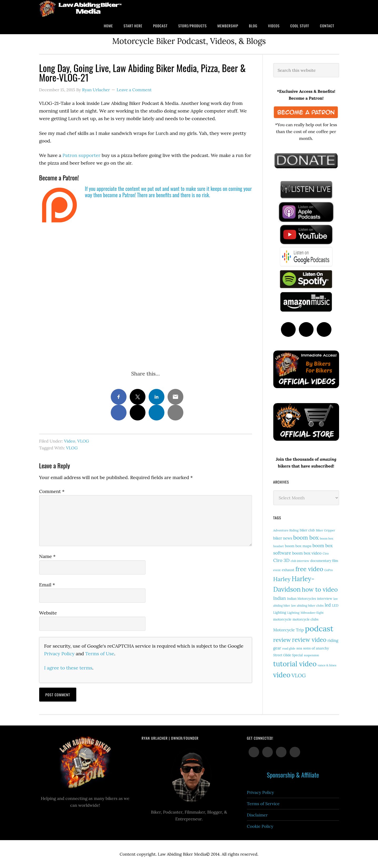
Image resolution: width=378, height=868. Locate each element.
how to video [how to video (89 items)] (320, 589)
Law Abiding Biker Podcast (81, 9)
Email (47, 585)
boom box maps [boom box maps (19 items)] (298, 546)
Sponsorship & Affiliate (293, 775)
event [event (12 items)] (277, 570)
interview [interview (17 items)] (325, 599)
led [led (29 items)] (328, 605)
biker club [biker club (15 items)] (307, 530)
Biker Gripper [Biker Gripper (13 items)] (326, 530)
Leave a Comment (134, 90)
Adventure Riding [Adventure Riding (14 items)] (286, 530)
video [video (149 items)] (282, 675)
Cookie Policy (260, 826)
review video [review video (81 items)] (309, 640)
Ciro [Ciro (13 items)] (326, 553)
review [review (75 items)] (282, 640)
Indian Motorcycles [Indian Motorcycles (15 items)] (301, 599)
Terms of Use (100, 654)
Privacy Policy (59, 654)
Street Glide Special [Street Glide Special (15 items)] (288, 655)
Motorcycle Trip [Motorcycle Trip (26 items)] (289, 630)
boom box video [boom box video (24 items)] (307, 553)
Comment (52, 491)
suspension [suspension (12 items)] (311, 655)
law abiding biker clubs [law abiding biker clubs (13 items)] (307, 605)
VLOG (83, 441)
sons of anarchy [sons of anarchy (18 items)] (316, 648)
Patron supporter (82, 155)
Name (47, 556)
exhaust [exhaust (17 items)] (288, 570)
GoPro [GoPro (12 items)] (329, 570)
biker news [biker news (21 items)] (283, 538)
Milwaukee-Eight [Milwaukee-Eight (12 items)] (312, 613)
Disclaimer (257, 815)
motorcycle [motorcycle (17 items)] (282, 619)
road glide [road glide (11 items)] (289, 648)
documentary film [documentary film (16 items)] (324, 561)
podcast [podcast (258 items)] (319, 628)
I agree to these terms (68, 668)
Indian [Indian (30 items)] (280, 598)
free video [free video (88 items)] (309, 569)
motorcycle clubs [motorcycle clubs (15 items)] (305, 619)
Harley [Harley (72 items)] (282, 579)
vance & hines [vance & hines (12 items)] (327, 665)
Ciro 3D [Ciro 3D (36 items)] (281, 560)
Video (70, 441)
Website (48, 613)
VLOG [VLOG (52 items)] (299, 675)
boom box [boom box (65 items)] (306, 538)
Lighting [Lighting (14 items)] (293, 613)
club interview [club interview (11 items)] (300, 561)
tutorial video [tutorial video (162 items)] (295, 664)
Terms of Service (263, 804)
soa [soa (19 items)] (299, 648)
